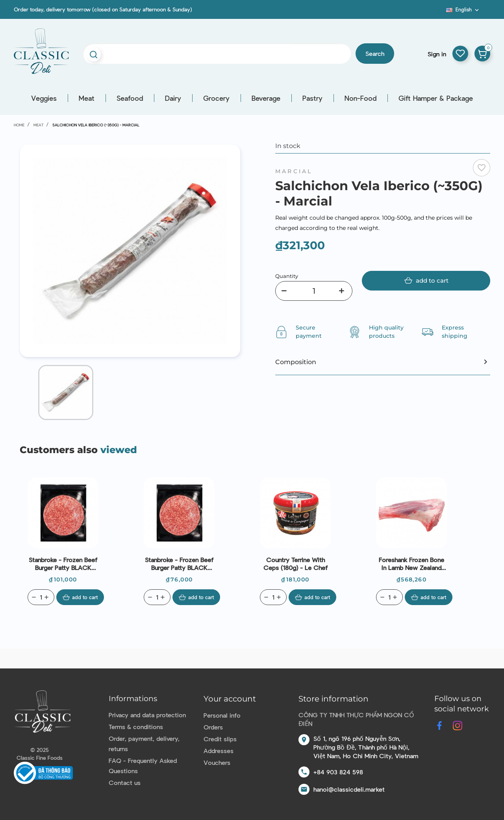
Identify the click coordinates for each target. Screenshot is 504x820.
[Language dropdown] (463, 9)
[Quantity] (314, 291)
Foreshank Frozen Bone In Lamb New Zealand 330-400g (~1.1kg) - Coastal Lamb (411, 564)
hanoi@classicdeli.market (349, 789)
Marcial (294, 171)
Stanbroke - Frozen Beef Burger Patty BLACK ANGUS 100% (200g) (63, 564)
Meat (87, 98)
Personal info (222, 715)
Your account (230, 699)
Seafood (130, 98)
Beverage (266, 98)
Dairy (173, 98)
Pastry (312, 98)
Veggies (44, 98)
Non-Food (360, 98)
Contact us (125, 782)
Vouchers (217, 762)
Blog (441, 12)
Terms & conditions (136, 727)
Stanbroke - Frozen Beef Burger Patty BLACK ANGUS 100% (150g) (179, 564)
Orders (213, 727)
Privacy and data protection (147, 715)
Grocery (216, 98)
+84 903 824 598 (338, 772)
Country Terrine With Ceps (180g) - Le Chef (296, 564)
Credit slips (220, 739)
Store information (334, 699)
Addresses (219, 751)
